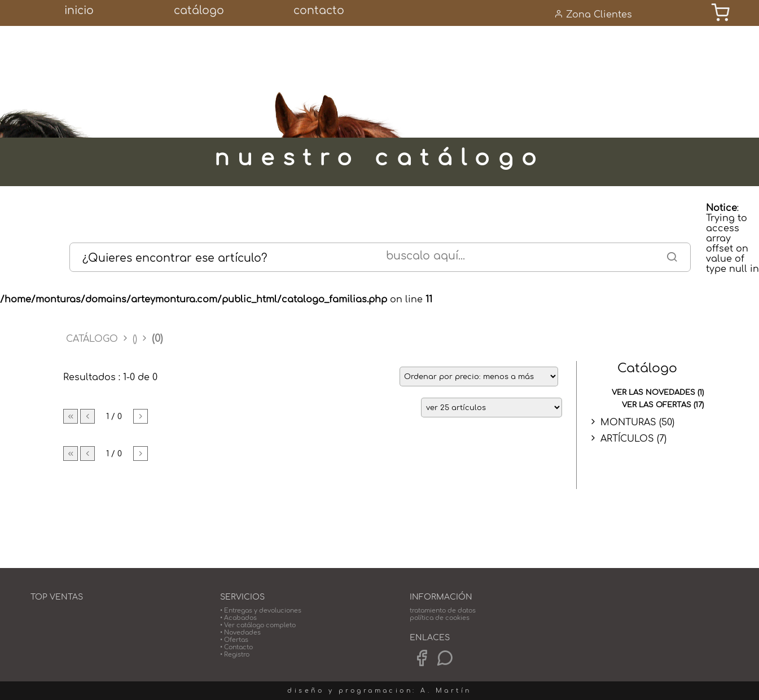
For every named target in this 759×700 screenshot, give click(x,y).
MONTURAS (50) (637, 422)
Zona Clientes (593, 14)
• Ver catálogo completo (258, 625)
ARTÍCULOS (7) (633, 439)
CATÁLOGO (93, 339)
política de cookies (440, 618)
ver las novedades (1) (658, 393)
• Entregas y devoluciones (261, 611)
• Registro (235, 655)
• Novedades (240, 633)
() (135, 339)
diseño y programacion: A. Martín (379, 691)
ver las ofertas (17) (663, 405)
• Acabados (238, 618)
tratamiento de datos (443, 611)
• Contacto (236, 647)
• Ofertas (234, 640)
